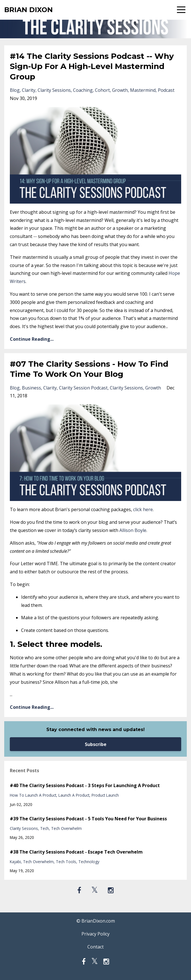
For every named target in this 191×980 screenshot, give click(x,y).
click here (143, 509)
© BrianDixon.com (96, 921)
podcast (166, 90)
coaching (83, 90)
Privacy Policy (95, 934)
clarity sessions (54, 90)
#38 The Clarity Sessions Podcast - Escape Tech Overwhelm (76, 852)
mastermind (143, 90)
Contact (95, 947)
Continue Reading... (32, 339)
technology (89, 862)
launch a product (74, 795)
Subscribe (96, 744)
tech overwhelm (66, 828)
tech (45, 828)
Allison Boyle (133, 530)
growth (120, 90)
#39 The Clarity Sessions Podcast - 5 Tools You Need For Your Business (88, 819)
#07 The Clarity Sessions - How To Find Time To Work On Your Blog (89, 369)
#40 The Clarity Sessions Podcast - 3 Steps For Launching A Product (85, 785)
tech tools (66, 862)
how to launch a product (33, 795)
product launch (105, 795)
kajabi (15, 862)
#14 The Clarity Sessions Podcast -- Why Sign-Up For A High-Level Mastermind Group (92, 66)
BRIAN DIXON (29, 10)
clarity (29, 90)
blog (15, 90)
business (31, 388)
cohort (102, 90)
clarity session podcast (83, 388)
